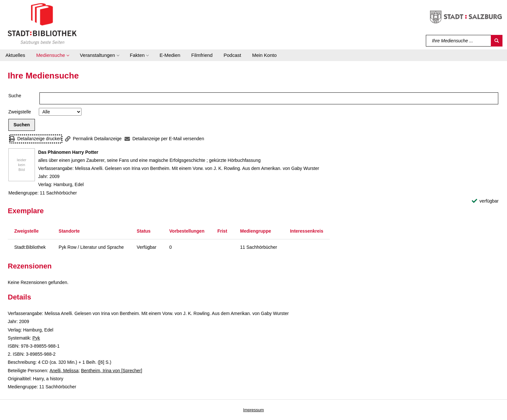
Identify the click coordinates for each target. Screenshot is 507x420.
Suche (15, 96)
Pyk (36, 338)
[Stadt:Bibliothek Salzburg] (42, 24)
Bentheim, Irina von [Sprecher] (111, 371)
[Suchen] (497, 41)
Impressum (253, 410)
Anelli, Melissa (64, 371)
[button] (53, 55)
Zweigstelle (20, 112)
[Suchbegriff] (459, 41)
